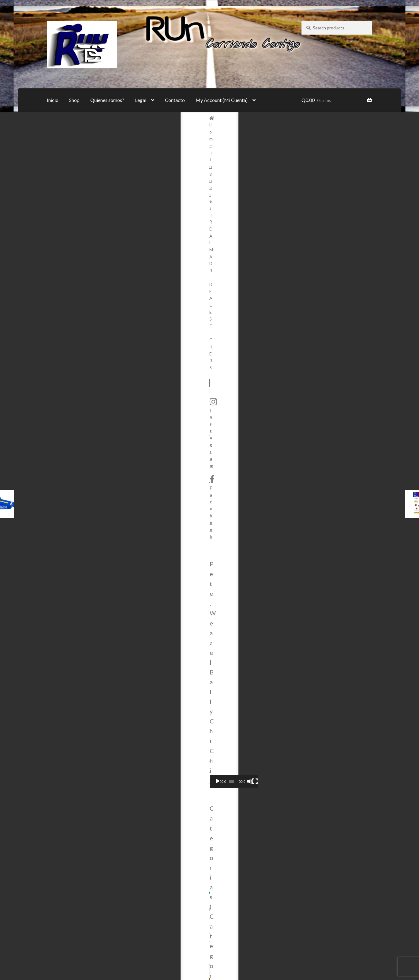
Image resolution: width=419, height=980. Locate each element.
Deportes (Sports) (202, 266)
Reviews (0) (61, 409)
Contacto (175, 100)
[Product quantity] (170, 231)
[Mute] (356, 284)
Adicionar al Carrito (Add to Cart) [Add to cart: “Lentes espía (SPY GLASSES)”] (167, 609)
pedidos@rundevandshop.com (305, 737)
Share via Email (257, 375)
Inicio (53, 100)
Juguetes (79, 118)
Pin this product (197, 375)
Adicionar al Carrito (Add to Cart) (230, 231)
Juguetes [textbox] (335, 333)
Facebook (314, 194)
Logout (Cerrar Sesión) (94, 903)
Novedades (255, 266)
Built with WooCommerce (74, 950)
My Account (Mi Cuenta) (222, 100)
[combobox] (337, 332)
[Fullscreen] (365, 284)
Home (60, 118)
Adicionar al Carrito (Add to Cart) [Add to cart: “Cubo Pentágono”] (82, 609)
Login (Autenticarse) (92, 861)
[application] (337, 270)
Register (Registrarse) (93, 873)
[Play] (309, 284)
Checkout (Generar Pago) (97, 849)
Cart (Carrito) (85, 837)
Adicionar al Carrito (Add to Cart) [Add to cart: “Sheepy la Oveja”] (252, 609)
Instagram (316, 178)
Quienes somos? (107, 100)
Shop (74, 100)
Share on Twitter (77, 375)
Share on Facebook (137, 375)
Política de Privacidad (93, 788)
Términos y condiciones (95, 776)
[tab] (82, 409)
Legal (141, 100)
